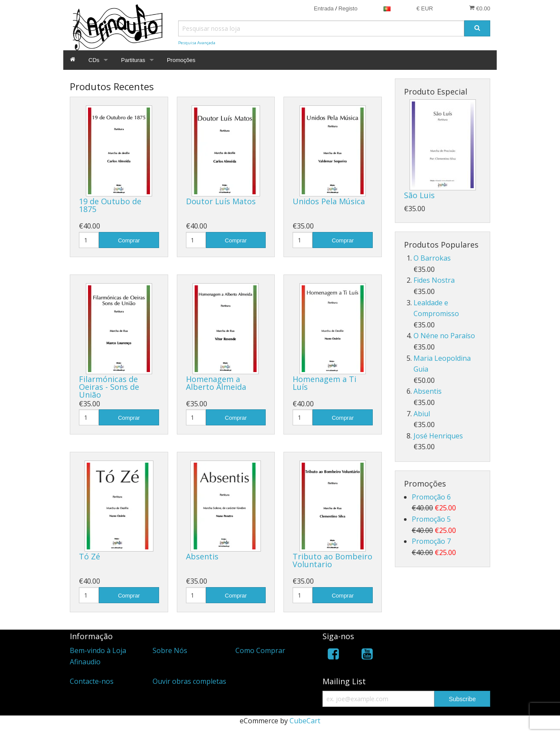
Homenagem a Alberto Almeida (216, 383)
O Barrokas (432, 258)
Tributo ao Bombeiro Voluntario (332, 560)
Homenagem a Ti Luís (324, 383)
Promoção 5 (431, 519)
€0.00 (480, 8)
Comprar (129, 240)
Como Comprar (260, 650)
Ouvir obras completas (189, 681)
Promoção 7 (431, 541)
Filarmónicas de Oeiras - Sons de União (109, 387)
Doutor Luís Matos (221, 201)
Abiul (422, 414)
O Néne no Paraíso (444, 336)
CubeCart (305, 721)
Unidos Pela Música (329, 201)
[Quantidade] (89, 240)
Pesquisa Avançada (197, 43)
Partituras (133, 60)
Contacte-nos (92, 681)
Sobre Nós (170, 650)
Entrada (324, 8)
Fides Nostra (434, 280)
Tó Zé (90, 556)
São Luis (419, 195)
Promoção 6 (431, 497)
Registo (348, 8)
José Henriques (438, 436)
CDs (94, 60)
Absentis (202, 556)
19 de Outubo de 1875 (110, 205)
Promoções (181, 60)
